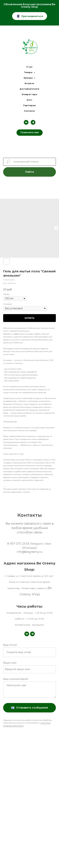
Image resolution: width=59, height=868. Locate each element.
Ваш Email (10, 645)
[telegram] (33, 122)
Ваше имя (10, 663)
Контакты (29, 111)
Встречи (29, 83)
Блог (29, 100)
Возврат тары (29, 94)
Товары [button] (29, 72)
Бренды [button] (29, 78)
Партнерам (29, 105)
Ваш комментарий (16, 679)
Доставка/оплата (29, 89)
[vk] (26, 122)
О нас (29, 67)
